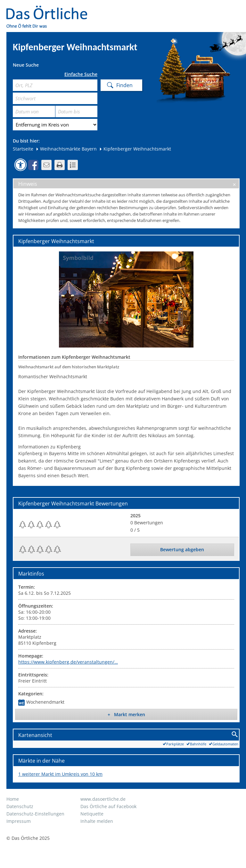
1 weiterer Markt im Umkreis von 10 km (60, 774)
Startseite (23, 149)
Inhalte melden (97, 821)
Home (13, 799)
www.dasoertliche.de (103, 799)
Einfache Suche (81, 74)
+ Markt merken (126, 714)
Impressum (19, 821)
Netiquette (92, 814)
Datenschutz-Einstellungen (35, 814)
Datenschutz (20, 806)
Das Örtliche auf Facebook (108, 806)
